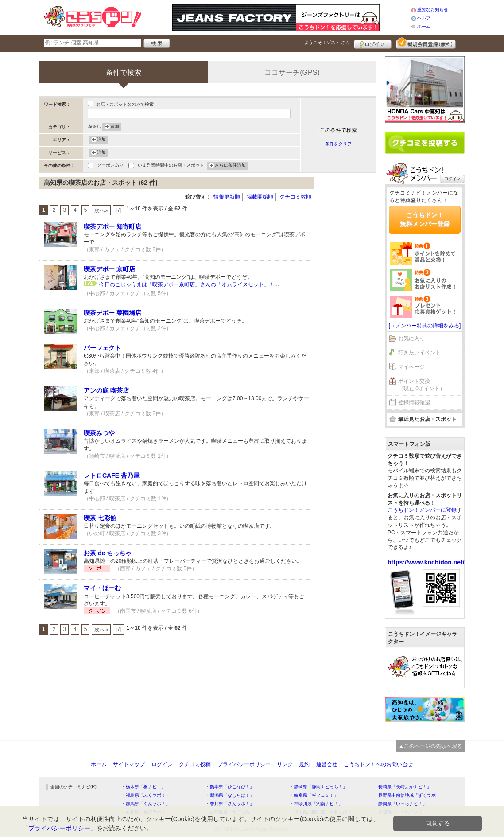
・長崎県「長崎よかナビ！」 (403, 787)
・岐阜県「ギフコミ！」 (314, 795)
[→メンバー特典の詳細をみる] (425, 326)
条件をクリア (338, 144)
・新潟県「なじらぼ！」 (230, 795)
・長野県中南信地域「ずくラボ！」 (409, 795)
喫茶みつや (99, 433)
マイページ (411, 367)
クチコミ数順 (295, 197)
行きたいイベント (419, 353)
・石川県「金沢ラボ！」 (146, 812)
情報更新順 (227, 197)
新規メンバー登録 (426, 43)
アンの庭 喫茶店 (106, 390)
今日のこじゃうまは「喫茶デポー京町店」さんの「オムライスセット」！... (189, 284)
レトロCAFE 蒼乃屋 (112, 475)
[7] (118, 210)
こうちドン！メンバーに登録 (422, 510)
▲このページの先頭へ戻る (430, 746)
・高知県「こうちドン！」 (400, 812)
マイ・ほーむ (102, 588)
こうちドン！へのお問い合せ (378, 764)
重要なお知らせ (433, 10)
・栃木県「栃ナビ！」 (143, 787)
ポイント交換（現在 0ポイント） (422, 385)
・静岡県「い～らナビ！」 (400, 804)
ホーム (424, 26)
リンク (285, 764)
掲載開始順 (260, 197)
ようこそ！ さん (327, 42)
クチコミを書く (425, 143)
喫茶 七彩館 (100, 518)
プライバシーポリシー (244, 764)
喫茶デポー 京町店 (109, 269)
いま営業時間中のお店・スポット (171, 166)
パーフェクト (102, 348)
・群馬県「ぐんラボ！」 (146, 804)
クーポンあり (110, 166)
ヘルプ (424, 18)
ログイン (373, 43)
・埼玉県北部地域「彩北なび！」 (323, 812)
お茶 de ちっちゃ (108, 553)
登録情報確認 (414, 402)
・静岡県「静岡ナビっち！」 (318, 787)
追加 (115, 127)
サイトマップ (129, 764)
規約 (304, 764)
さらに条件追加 (230, 166)
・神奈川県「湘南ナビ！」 (316, 804)
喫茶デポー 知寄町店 (112, 226)
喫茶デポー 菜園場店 (112, 313)
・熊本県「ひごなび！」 (230, 787)
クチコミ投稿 (195, 764)
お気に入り (411, 339)
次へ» (101, 210)
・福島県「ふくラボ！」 (146, 795)
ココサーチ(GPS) (292, 72)
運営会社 (327, 764)
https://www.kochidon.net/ (426, 562)
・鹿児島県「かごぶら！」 (232, 812)
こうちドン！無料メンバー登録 (425, 219)
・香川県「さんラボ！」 (230, 804)
